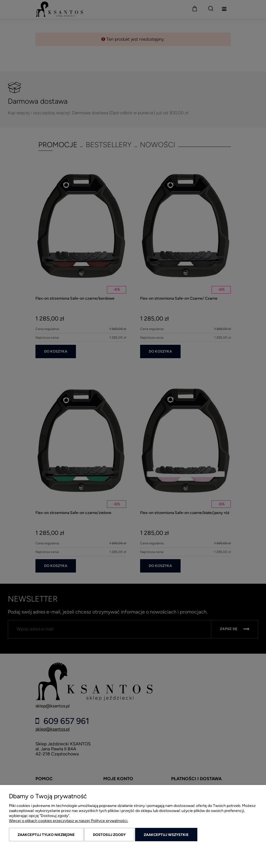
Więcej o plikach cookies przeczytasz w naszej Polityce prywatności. (69, 821)
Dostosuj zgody (109, 835)
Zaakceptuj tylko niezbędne (46, 835)
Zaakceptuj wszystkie (166, 835)
